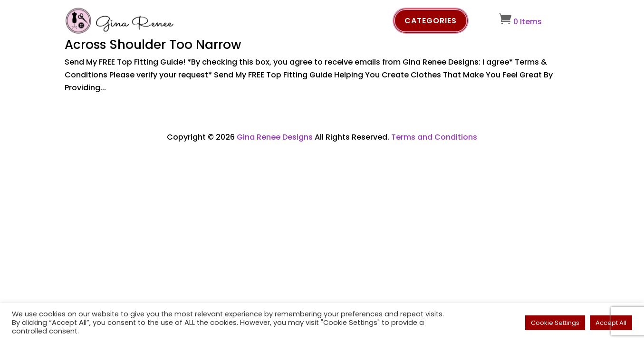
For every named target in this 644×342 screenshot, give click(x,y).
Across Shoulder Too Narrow (153, 45)
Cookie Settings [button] (555, 323)
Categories (431, 21)
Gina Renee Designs (275, 137)
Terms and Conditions (434, 137)
